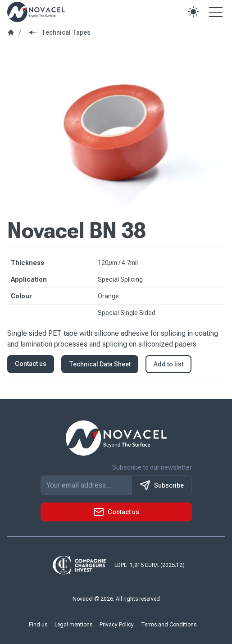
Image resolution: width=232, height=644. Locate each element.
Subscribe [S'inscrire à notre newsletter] (162, 485)
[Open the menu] (216, 12)
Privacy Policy (117, 625)
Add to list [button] (168, 364)
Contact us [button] (31, 364)
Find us (38, 625)
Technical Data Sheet (100, 364)
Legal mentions (73, 625)
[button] (193, 12)
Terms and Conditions (169, 625)
